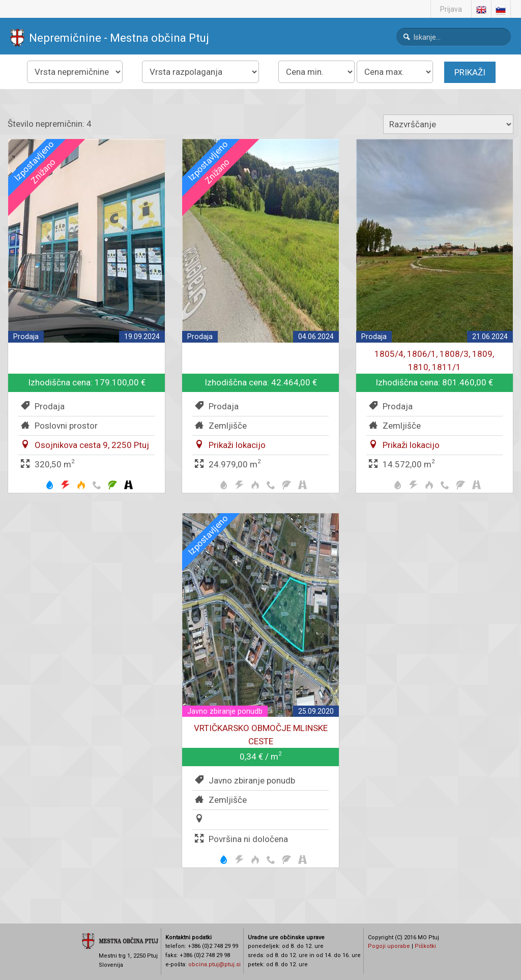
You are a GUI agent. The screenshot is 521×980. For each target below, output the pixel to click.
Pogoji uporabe (389, 946)
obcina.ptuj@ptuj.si (214, 964)
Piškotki (425, 946)
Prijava (451, 9)
